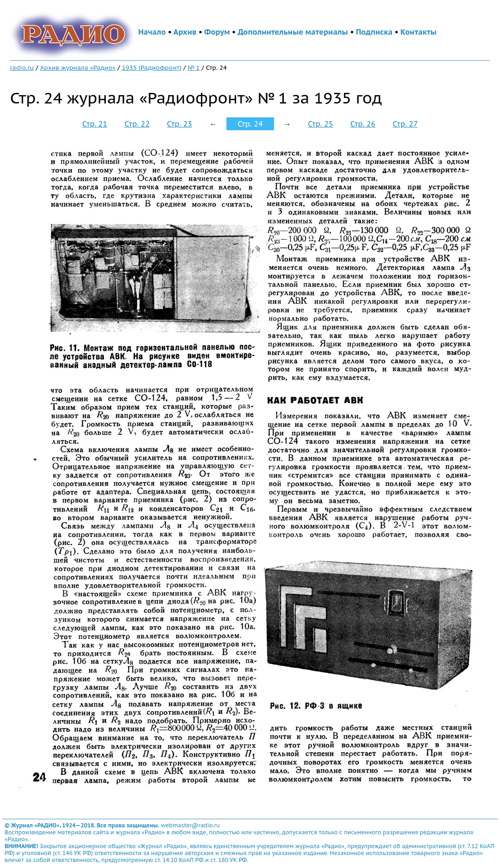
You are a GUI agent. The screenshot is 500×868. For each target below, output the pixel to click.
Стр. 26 (363, 124)
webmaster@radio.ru (190, 825)
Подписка (374, 32)
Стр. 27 (405, 124)
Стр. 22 (137, 124)
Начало (152, 32)
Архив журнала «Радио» (78, 67)
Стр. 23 (179, 124)
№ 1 (194, 67)
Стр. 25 (320, 124)
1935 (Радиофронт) (152, 67)
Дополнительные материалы (293, 32)
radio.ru (22, 67)
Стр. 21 (95, 124)
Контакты (418, 32)
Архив (185, 32)
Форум (217, 32)
